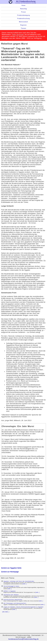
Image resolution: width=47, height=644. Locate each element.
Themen (23, 28)
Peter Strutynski (18, 34)
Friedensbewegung (23, 15)
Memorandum (24, 22)
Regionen (23, 25)
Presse (23, 12)
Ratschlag (23, 9)
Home (23, 5)
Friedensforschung (24, 19)
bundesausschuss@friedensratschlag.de (23, 639)
